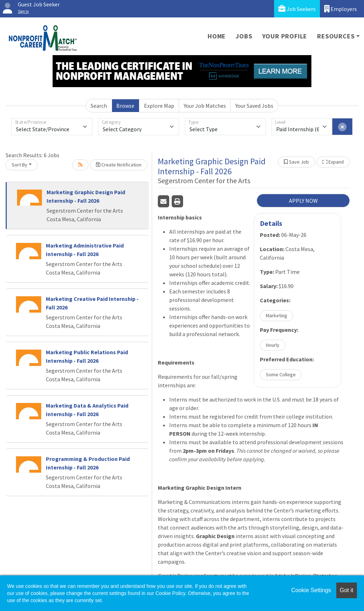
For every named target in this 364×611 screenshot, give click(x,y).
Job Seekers (297, 9)
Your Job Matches (205, 106)
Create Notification (119, 165)
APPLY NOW (303, 201)
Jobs (244, 36)
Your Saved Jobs (254, 106)
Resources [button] (336, 36)
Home (217, 36)
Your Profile (285, 36)
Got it (347, 590)
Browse (125, 106)
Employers (341, 9)
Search (99, 106)
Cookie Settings (311, 590)
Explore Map (159, 106)
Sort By (20, 165)
